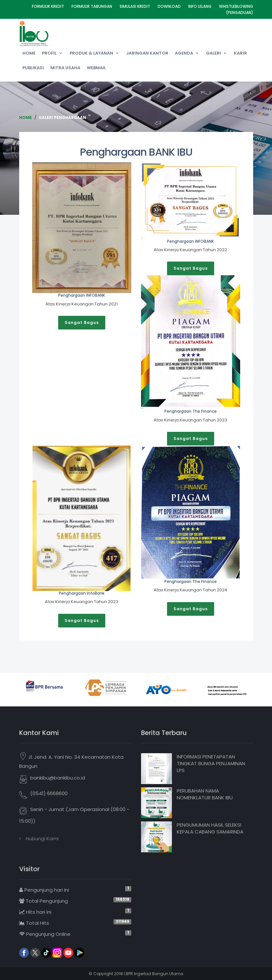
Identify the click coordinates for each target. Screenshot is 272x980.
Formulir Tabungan (92, 6)
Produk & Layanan (91, 53)
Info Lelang (200, 6)
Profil (49, 53)
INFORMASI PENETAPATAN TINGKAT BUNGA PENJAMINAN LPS (211, 763)
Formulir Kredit (48, 6)
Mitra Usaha (65, 68)
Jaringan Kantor (147, 53)
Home (29, 53)
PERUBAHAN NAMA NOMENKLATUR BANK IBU (205, 794)
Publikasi (33, 68)
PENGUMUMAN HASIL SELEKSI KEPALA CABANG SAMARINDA (210, 828)
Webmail (96, 68)
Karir (240, 53)
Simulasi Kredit (135, 6)
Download (169, 6)
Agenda (184, 53)
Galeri (214, 53)
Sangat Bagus (82, 322)
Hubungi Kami (42, 838)
